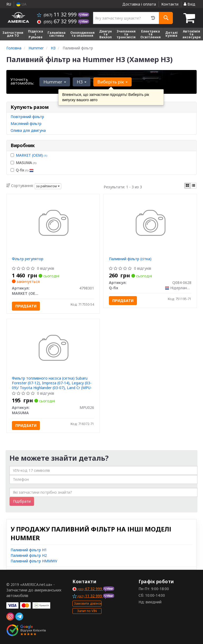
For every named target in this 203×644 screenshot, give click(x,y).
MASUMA (23, 163)
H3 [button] (81, 82)
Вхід (190, 4)
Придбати (26, 306)
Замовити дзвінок (88, 603)
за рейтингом (48, 186)
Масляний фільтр (26, 123)
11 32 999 (57, 14)
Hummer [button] (54, 82)
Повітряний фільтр (27, 117)
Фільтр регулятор (28, 259)
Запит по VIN (87, 611)
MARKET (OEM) (31, 155)
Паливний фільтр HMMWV (34, 561)
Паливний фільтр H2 (29, 555)
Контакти (170, 4)
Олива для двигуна (28, 130)
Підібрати (22, 501)
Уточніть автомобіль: (22, 81)
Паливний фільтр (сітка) (130, 259)
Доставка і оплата (139, 4)
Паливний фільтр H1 (29, 550)
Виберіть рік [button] (111, 82)
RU (9, 4)
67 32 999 (57, 21)
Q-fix (22, 170)
